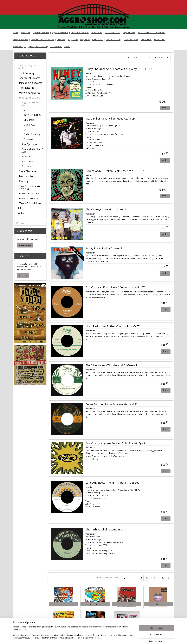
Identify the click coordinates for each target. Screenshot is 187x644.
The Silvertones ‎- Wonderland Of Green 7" (112, 365)
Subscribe (23, 276)
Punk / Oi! (27, 157)
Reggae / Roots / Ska (31, 104)
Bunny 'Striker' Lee (21, 40)
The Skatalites (56, 47)
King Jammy (73, 40)
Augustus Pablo (129, 33)
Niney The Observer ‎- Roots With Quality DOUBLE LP (119, 69)
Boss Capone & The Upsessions (151, 33)
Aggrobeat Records (60, 33)
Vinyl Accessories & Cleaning (30, 187)
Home (16, 33)
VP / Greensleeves (112, 33)
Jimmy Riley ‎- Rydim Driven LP (104, 249)
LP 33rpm (29, 120)
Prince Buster (146, 40)
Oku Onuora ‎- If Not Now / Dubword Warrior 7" (115, 287)
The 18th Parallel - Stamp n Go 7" (106, 530)
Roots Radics (160, 40)
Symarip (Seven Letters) (38, 47)
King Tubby (85, 40)
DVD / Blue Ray (32, 134)
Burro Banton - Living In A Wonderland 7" (111, 404)
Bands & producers (30, 198)
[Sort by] (161, 57)
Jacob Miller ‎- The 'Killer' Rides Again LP (110, 119)
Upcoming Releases (41, 33)
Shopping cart (25, 245)
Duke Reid (61, 40)
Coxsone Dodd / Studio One (43, 40)
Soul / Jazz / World (31, 144)
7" (25, 110)
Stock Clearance (28, 171)
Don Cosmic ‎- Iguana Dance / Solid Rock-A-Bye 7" (116, 443)
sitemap (105, 639)
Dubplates (30, 125)
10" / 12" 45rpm (32, 115)
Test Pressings (27, 73)
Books (67, 47)
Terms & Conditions (30, 203)
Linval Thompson (131, 40)
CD (25, 130)
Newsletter (25, 33)
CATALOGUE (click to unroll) (28, 67)
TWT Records (97, 33)
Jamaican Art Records (80, 33)
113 (153, 578)
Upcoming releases (30, 93)
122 (162, 578)
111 (140, 578)
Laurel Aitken (98, 40)
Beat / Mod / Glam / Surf (32, 150)
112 (146, 578)
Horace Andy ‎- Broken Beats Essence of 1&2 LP (115, 171)
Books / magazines (30, 194)
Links (20, 208)
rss (111, 639)
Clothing (24, 181)
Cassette (29, 139)
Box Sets (26, 166)
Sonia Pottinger (19, 47)
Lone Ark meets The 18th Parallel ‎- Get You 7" (114, 483)
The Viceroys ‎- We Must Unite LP (106, 210)
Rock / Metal (28, 162)
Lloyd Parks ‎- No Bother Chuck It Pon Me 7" (112, 326)
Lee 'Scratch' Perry (113, 40)
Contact (21, 213)
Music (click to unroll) (31, 98)
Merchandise (26, 176)
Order (165, 108)
